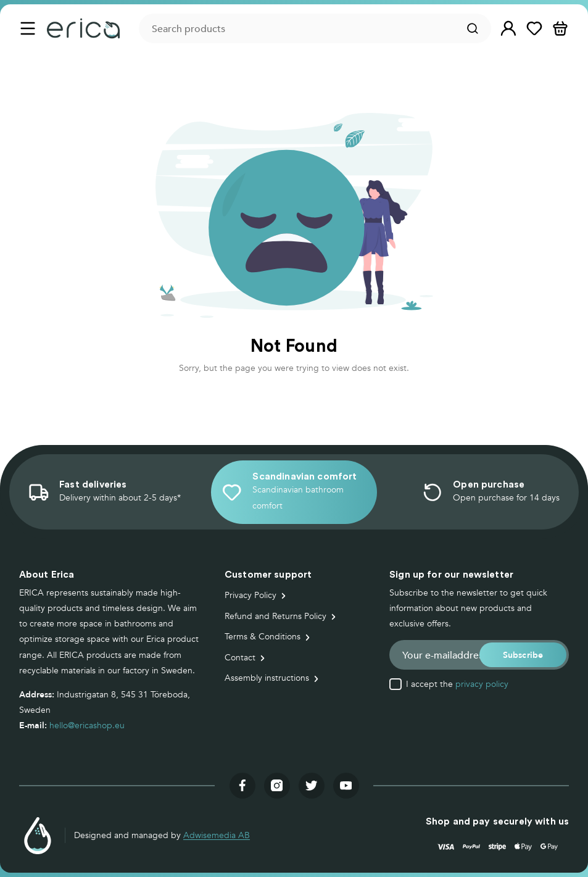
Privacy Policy (251, 595)
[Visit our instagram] (277, 786)
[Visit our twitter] (312, 786)
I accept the (457, 684)
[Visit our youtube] (346, 786)
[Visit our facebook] (242, 786)
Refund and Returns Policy (275, 616)
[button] (508, 29)
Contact (240, 658)
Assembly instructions (267, 678)
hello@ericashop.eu (87, 725)
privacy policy (482, 684)
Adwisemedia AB (217, 835)
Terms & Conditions (263, 637)
